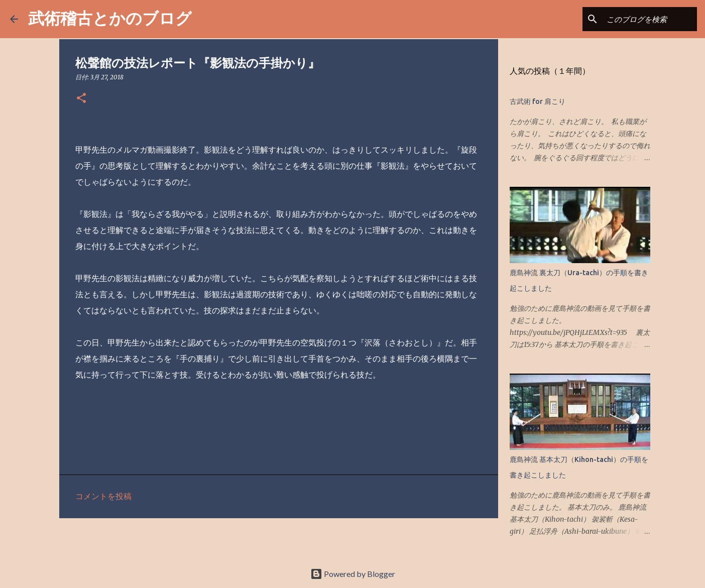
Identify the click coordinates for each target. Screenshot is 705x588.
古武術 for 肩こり (538, 101)
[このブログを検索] (644, 19)
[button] (81, 99)
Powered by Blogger (353, 574)
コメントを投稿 (103, 496)
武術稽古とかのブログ (110, 18)
